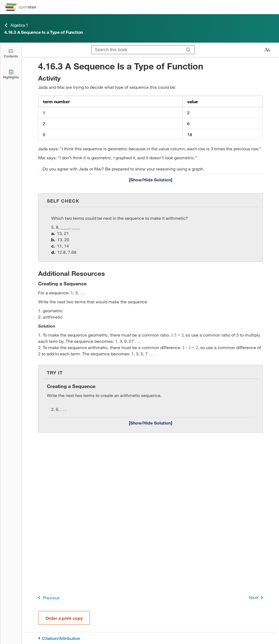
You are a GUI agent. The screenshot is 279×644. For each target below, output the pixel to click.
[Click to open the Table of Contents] (11, 53)
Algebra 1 (16, 25)
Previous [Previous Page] (48, 598)
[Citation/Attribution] (151, 638)
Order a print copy (64, 618)
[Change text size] (267, 50)
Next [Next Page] (257, 598)
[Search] (188, 50)
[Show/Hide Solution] (151, 179)
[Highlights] (11, 74)
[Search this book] (137, 50)
